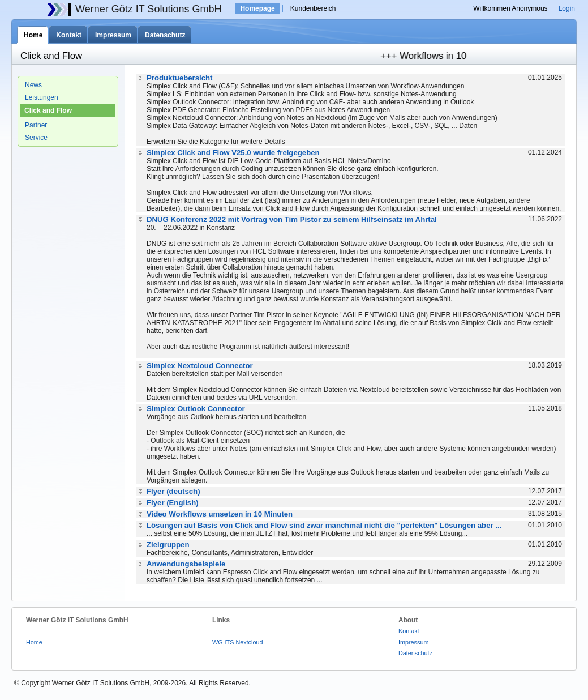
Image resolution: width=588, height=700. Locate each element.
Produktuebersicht (180, 78)
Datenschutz (165, 35)
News (33, 85)
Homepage (257, 8)
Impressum (113, 35)
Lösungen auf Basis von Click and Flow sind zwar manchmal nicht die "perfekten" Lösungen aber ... (324, 525)
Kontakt (69, 35)
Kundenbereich (313, 8)
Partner (36, 125)
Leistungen (42, 97)
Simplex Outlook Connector (196, 409)
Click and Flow (48, 110)
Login (567, 8)
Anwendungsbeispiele (186, 564)
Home (33, 35)
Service (36, 138)
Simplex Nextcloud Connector (200, 366)
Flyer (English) (173, 503)
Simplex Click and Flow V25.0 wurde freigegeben (233, 153)
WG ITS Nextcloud (237, 642)
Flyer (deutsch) (173, 491)
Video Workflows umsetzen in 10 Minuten (220, 514)
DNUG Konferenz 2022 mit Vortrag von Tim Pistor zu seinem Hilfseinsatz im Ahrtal (292, 219)
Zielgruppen (168, 545)
